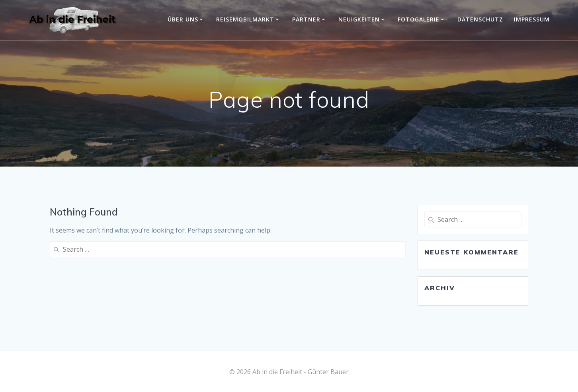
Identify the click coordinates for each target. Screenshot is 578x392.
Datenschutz (480, 19)
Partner (306, 19)
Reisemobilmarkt (245, 19)
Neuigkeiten (359, 19)
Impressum (532, 19)
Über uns (183, 19)
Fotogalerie (419, 19)
